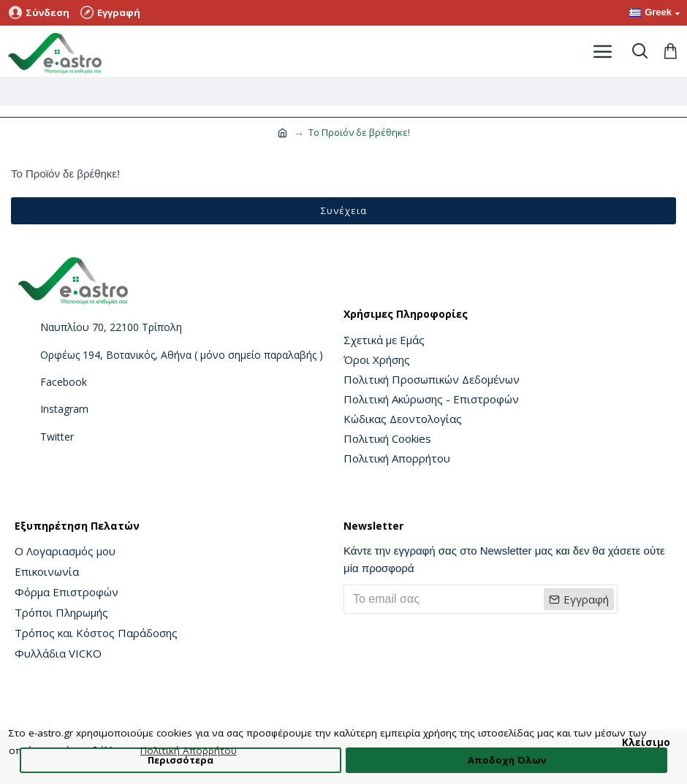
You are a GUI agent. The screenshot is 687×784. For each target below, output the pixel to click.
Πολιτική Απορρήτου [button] (189, 750)
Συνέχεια (344, 210)
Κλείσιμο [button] (646, 742)
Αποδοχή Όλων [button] (507, 760)
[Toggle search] (639, 51)
